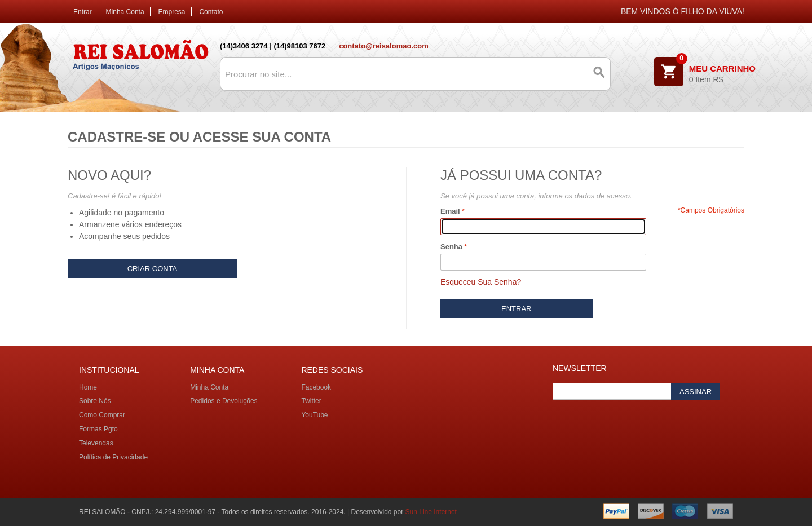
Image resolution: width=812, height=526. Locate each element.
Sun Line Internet (431, 512)
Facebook (316, 387)
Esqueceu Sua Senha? (481, 282)
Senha (451, 247)
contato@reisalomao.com (384, 46)
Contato (211, 12)
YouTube (314, 415)
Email (450, 211)
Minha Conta (125, 12)
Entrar (83, 12)
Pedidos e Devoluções (224, 401)
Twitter (311, 401)
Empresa (172, 12)
